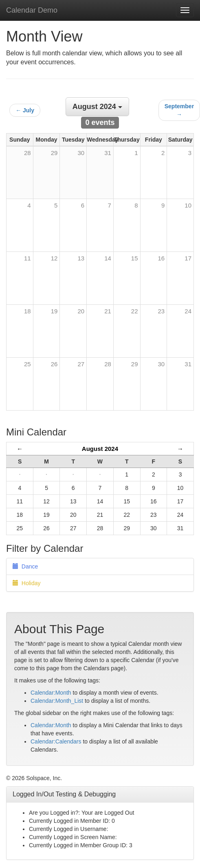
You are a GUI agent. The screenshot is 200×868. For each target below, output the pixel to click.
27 (81, 364)
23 (162, 311)
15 (135, 258)
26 (54, 364)
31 (188, 364)
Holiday (26, 583)
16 (162, 258)
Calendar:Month (51, 693)
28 (108, 364)
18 (27, 311)
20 (81, 311)
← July (25, 110)
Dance (25, 566)
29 (135, 364)
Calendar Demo (32, 10)
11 (27, 258)
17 (188, 258)
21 (108, 311)
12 (54, 258)
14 (108, 258)
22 (135, 311)
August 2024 (100, 449)
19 (54, 311)
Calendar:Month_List (57, 701)
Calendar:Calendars (56, 741)
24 (188, 311)
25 (27, 364)
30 (162, 364)
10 (188, 205)
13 (81, 258)
